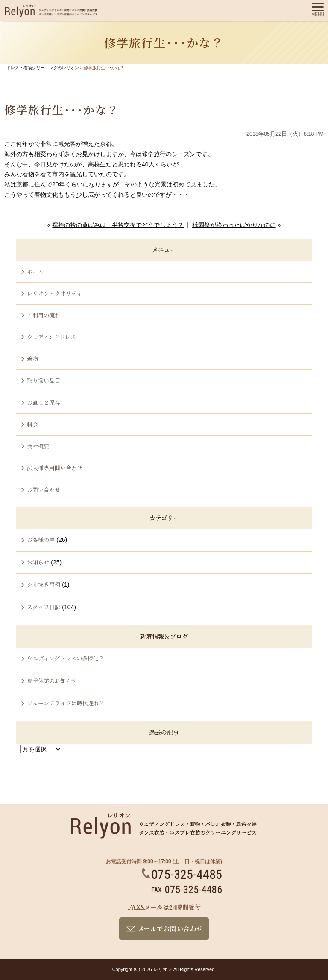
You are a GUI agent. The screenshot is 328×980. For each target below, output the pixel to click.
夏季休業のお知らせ (52, 681)
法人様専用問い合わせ (55, 468)
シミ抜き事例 (44, 584)
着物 (32, 359)
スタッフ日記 (44, 607)
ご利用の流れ (44, 315)
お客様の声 (41, 539)
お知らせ (38, 562)
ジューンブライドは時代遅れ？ (66, 703)
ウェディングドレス (51, 337)
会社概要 (38, 446)
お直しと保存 (44, 403)
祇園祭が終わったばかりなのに (234, 225)
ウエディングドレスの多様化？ (66, 658)
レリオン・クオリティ (54, 293)
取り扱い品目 (44, 380)
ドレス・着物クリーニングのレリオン (43, 68)
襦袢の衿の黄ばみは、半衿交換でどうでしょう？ (118, 225)
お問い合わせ (44, 490)
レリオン (163, 969)
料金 (32, 424)
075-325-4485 (182, 874)
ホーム (35, 272)
